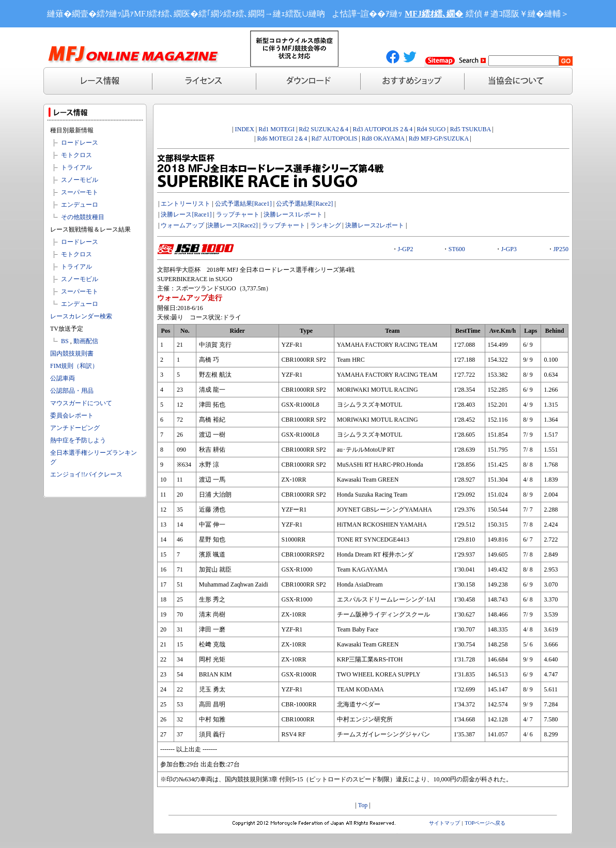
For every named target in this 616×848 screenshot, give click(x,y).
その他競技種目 (83, 217)
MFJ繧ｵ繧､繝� (434, 14)
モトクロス (76, 155)
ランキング (326, 225)
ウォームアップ (182, 225)
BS (65, 341)
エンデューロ (80, 205)
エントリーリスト (186, 204)
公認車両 (63, 378)
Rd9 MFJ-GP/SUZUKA (439, 138)
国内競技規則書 (72, 353)
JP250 (561, 249)
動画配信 (86, 341)
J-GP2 (406, 249)
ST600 (457, 249)
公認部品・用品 (72, 391)
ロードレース (80, 143)
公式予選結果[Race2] (304, 204)
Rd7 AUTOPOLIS (335, 138)
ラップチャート (238, 214)
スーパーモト (80, 192)
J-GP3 (509, 249)
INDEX (245, 129)
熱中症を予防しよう (78, 440)
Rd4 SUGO (432, 129)
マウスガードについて (81, 403)
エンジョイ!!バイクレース (86, 474)
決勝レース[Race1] (186, 214)
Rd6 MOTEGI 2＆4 (282, 138)
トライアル (76, 167)
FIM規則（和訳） (74, 366)
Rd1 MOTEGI (276, 129)
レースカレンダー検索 (81, 316)
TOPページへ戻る (486, 823)
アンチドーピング (75, 428)
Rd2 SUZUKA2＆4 (324, 129)
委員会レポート (72, 415)
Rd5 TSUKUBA (471, 129)
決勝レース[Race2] (233, 225)
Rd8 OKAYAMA (383, 138)
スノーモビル (80, 180)
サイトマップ (444, 823)
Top (363, 805)
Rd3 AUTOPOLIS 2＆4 (382, 129)
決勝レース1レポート (293, 214)
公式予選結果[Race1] (243, 204)
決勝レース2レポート (375, 225)
